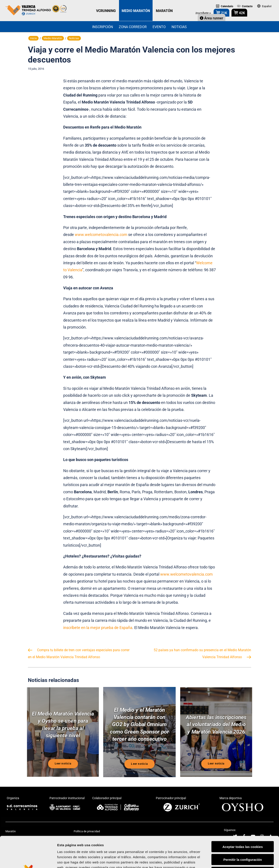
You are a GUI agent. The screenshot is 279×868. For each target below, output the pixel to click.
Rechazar (243, 840)
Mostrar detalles (234, 859)
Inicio (33, 38)
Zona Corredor (133, 27)
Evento (159, 27)
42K (239, 13)
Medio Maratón (53, 38)
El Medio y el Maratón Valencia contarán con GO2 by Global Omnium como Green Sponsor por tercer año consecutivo (139, 725)
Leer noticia (63, 763)
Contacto (245, 6)
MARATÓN (164, 11)
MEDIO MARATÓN (136, 11)
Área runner (212, 18)
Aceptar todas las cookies (242, 815)
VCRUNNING (106, 11)
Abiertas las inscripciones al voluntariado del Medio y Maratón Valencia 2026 (216, 726)
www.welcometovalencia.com (101, 235)
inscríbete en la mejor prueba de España (98, 628)
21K (221, 13)
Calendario (225, 6)
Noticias (179, 27)
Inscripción (103, 27)
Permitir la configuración (243, 827)
